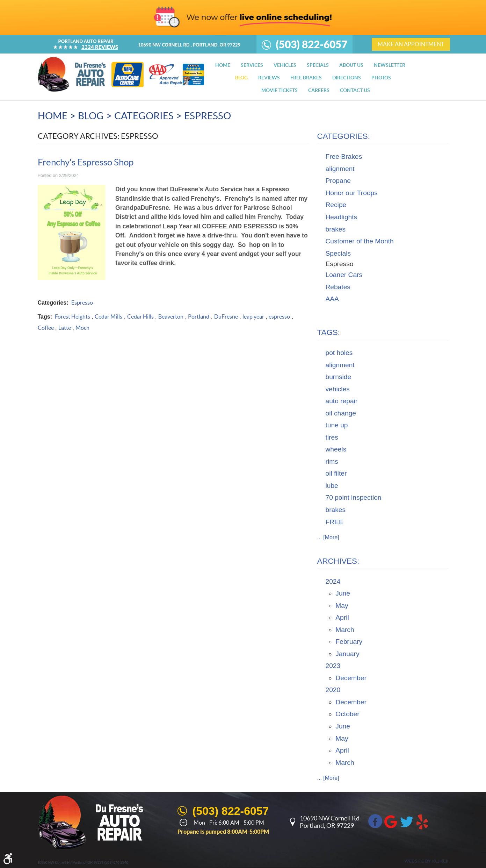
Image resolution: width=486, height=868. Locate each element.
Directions (347, 78)
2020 (333, 690)
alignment (340, 169)
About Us (351, 65)
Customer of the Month (360, 241)
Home (223, 65)
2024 (333, 581)
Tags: (329, 332)
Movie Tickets (280, 90)
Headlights (342, 217)
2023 (333, 666)
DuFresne (226, 316)
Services (252, 65)
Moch (82, 328)
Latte (65, 328)
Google (391, 821)
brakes (336, 229)
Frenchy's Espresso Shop (86, 162)
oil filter (336, 473)
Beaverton (171, 316)
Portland (199, 316)
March (345, 630)
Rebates (338, 287)
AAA (332, 299)
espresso (279, 316)
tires (332, 437)
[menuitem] (223, 65)
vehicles (338, 389)
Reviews (269, 78)
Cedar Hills (140, 316)
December (351, 678)
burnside (339, 377)
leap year (253, 316)
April (342, 617)
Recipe (336, 205)
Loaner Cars (344, 275)
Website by (426, 861)
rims (332, 461)
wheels (336, 449)
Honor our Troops (352, 193)
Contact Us (355, 90)
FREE (335, 522)
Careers (319, 90)
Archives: (338, 561)
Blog (241, 78)
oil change (341, 413)
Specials (318, 65)
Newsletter (390, 65)
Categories (144, 116)
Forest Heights (72, 316)
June (343, 593)
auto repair (342, 401)
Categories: (344, 136)
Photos (381, 78)
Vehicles (285, 65)
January (347, 654)
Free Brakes (344, 156)
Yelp (422, 821)
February (349, 642)
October (347, 714)
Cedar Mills (108, 316)
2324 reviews (100, 47)
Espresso (208, 116)
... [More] (328, 537)
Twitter (407, 821)
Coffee (46, 328)
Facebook (375, 821)
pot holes (339, 353)
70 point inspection (354, 497)
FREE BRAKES (306, 78)
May (342, 606)
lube (332, 486)
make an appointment (411, 44)
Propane (338, 181)
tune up (337, 425)
